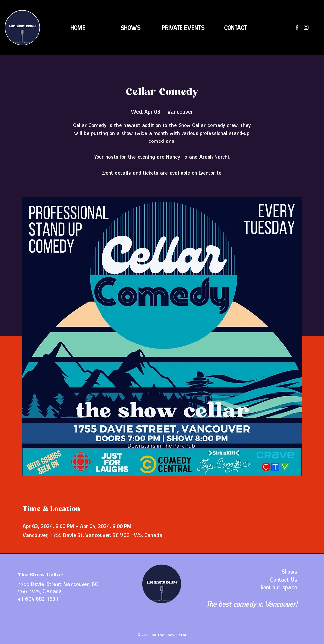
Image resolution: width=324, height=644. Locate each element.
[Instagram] (306, 27)
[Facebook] (297, 27)
